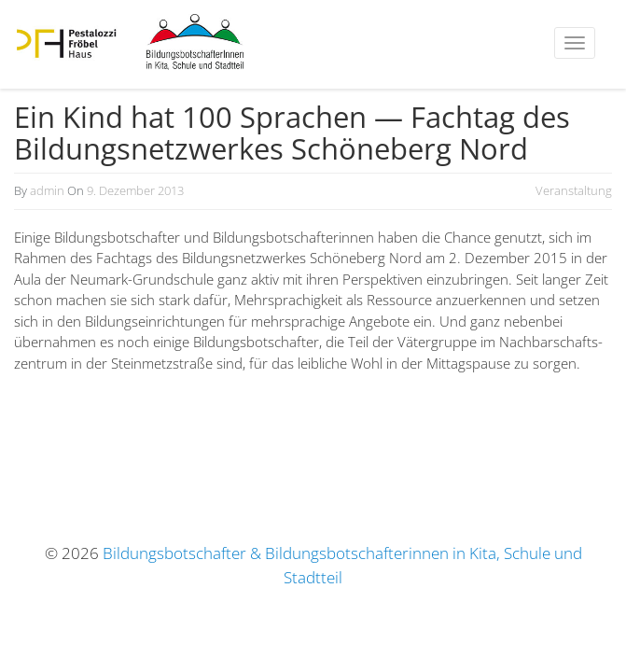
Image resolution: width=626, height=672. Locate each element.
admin (47, 190)
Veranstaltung (574, 190)
